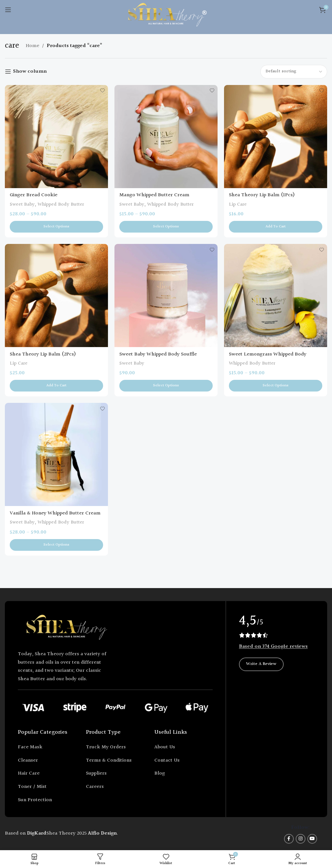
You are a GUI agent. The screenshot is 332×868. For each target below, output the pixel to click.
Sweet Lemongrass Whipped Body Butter (268, 358)
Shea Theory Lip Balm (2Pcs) (43, 354)
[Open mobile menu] (8, 10)
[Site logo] (166, 16)
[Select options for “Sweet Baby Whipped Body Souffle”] (166, 386)
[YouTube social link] (312, 839)
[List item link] (47, 747)
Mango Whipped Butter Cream (154, 195)
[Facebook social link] (289, 839)
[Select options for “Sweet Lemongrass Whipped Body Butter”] (276, 386)
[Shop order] (294, 72)
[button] (276, 227)
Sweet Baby (22, 205)
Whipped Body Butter (61, 205)
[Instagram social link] (301, 839)
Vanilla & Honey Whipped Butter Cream (55, 513)
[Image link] (66, 628)
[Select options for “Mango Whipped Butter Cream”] (166, 227)
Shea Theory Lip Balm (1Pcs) (262, 195)
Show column (30, 72)
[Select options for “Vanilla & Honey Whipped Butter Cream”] (56, 545)
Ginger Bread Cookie (34, 195)
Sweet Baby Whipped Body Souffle (158, 354)
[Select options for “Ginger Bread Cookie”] (56, 227)
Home (32, 46)
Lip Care (238, 205)
